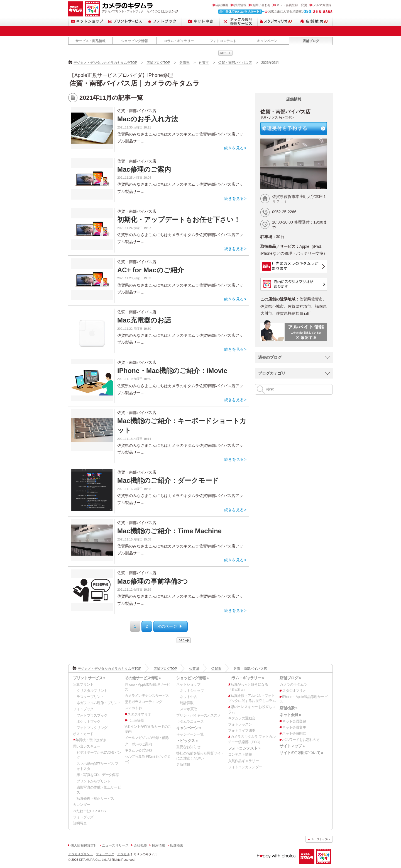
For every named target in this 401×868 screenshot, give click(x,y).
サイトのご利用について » (301, 753)
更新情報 (183, 764)
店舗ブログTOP (158, 63)
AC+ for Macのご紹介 (151, 270)
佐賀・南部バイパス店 (235, 63)
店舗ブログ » (290, 678)
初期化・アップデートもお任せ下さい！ (179, 220)
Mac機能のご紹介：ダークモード (168, 480)
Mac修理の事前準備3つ (153, 581)
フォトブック (163, 21)
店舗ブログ (311, 41)
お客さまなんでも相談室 (275, 12)
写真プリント (83, 684)
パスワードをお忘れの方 (301, 740)
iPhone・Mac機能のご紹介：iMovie (172, 371)
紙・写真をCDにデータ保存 (98, 775)
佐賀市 (204, 63)
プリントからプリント (94, 781)
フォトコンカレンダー (245, 767)
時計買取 (187, 703)
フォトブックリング (92, 728)
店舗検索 (314, 21)
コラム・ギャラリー (179, 41)
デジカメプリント (80, 854)
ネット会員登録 (294, 721)
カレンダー (81, 805)
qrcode (225, 53)
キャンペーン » (189, 728)
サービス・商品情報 (91, 41)
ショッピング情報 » (192, 678)
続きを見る (234, 148)
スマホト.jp (133, 708)
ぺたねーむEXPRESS (89, 811)
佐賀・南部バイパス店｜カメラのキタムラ (135, 83)
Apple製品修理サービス (239, 21)
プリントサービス (125, 21)
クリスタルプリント (92, 691)
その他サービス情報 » (143, 678)
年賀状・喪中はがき (91, 740)
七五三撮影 (136, 720)
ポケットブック (89, 722)
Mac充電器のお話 (144, 320)
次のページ (167, 626)
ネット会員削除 (294, 734)
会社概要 (222, 5)
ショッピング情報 (135, 41)
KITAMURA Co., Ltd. (93, 860)
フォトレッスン (240, 724)
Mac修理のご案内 (144, 169)
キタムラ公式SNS (138, 750)
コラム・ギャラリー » (246, 678)
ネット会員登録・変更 (292, 5)
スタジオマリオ (92, 9)
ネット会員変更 (294, 727)
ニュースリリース (115, 845)
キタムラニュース (190, 722)
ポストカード (83, 734)
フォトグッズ (83, 817)
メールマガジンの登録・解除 (147, 738)
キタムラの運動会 (242, 718)
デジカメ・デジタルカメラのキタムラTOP (105, 63)
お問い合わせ (261, 5)
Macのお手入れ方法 (148, 119)
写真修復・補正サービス (95, 798)
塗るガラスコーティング (143, 702)
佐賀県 (185, 63)
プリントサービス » (89, 678)
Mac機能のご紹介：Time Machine (169, 531)
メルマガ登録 (322, 5)
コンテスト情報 (240, 754)
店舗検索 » (288, 708)
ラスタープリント (90, 697)
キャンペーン (267, 41)
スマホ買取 (188, 709)
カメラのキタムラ (76, 9)
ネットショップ (87, 21)
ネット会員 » (290, 715)
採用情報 (240, 5)
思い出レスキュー (87, 746)
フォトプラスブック (92, 715)
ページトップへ (321, 839)
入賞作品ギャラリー (243, 761)
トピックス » (187, 741)
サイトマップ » (292, 746)
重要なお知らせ (188, 747)
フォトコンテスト (223, 41)
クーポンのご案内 (138, 744)
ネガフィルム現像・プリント (99, 703)
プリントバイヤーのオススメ (198, 715)
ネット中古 (201, 21)
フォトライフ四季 (242, 730)
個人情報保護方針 (84, 845)
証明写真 (80, 823)
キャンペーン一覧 (190, 734)
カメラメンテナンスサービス (147, 696)
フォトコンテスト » (244, 748)
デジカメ (123, 854)
